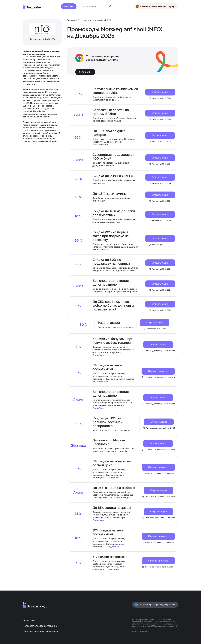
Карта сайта (29, 620)
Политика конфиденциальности (40, 632)
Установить (85, 72)
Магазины (69, 6)
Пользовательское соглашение (40, 626)
